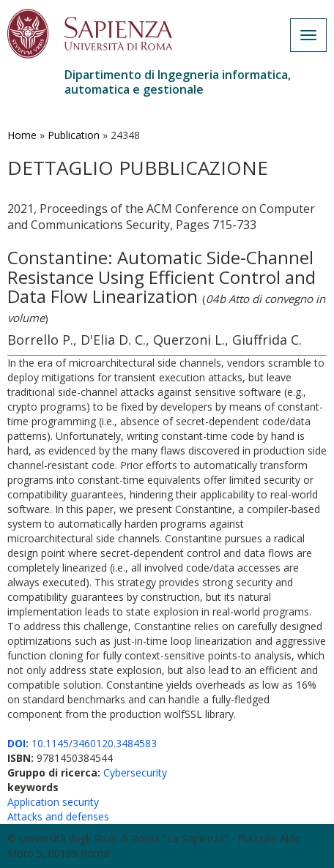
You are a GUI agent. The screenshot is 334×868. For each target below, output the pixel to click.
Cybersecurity (135, 772)
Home (22, 135)
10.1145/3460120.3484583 (82, 743)
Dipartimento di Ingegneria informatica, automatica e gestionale (178, 82)
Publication (74, 135)
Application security (53, 802)
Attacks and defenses (58, 816)
